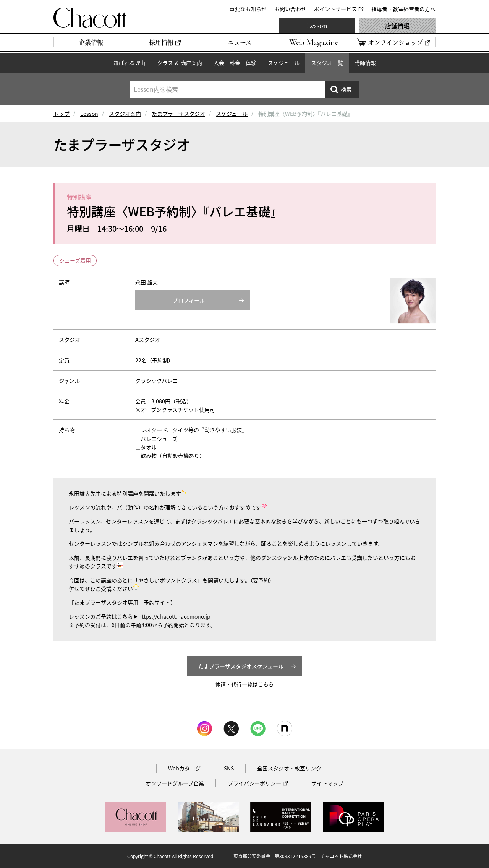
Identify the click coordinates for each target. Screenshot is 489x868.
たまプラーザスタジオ (178, 114)
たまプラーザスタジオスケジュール (241, 666)
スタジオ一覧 (327, 63)
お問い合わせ (290, 9)
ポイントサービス (335, 9)
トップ (62, 114)
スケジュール (284, 63)
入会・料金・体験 (235, 63)
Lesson (317, 26)
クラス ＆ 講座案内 (180, 63)
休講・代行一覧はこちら (244, 684)
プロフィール (189, 300)
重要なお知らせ (248, 9)
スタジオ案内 (125, 114)
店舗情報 (397, 26)
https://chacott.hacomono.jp (174, 616)
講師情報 (365, 63)
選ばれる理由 (130, 63)
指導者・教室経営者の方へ (403, 9)
